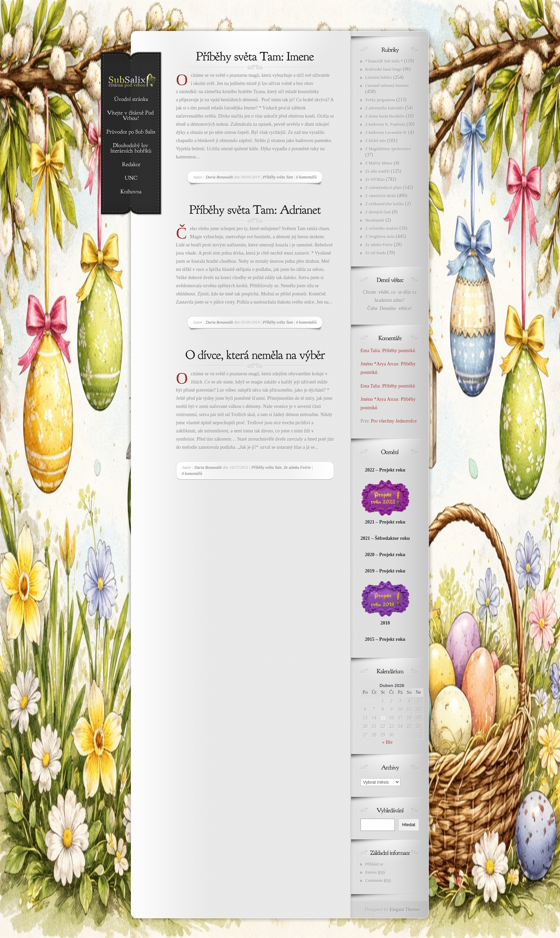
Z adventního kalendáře (384, 108)
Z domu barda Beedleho (385, 116)
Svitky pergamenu (380, 100)
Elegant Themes (405, 910)
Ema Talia (370, 351)
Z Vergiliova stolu (380, 237)
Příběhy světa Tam (278, 177)
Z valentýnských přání (383, 188)
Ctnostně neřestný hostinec (387, 86)
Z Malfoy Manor (379, 163)
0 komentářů (306, 177)
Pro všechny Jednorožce (395, 421)
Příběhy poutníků (399, 351)
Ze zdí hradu (376, 253)
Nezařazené (375, 220)
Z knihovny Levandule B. (386, 133)
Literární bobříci (379, 78)
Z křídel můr (376, 141)
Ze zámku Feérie (297, 467)
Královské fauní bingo (383, 69)
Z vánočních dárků (381, 196)
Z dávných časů (378, 212)
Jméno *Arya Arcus (379, 364)
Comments (378, 881)
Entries (375, 872)
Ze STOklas (375, 180)
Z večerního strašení (382, 228)
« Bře (388, 742)
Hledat (409, 825)
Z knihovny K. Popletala (385, 124)
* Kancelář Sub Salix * (384, 61)
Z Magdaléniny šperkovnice (388, 149)
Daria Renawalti (220, 177)
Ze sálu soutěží (378, 171)
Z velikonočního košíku (385, 204)
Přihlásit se (374, 864)
